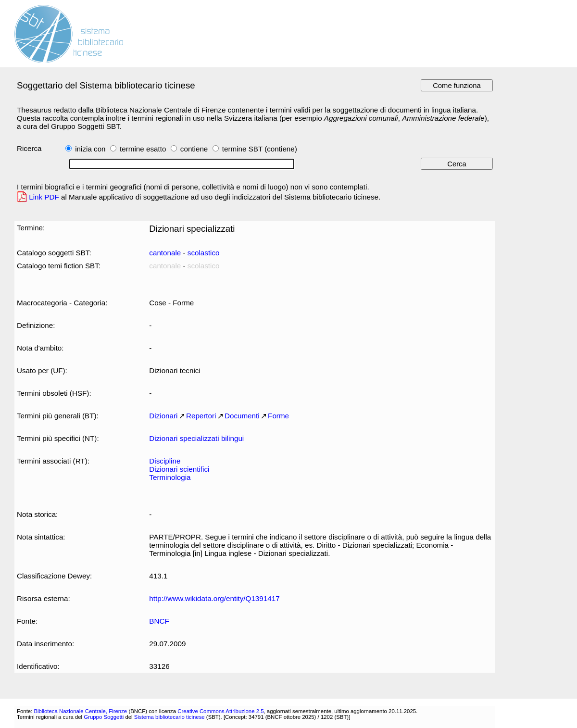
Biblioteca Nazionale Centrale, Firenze (80, 711)
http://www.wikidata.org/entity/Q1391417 (214, 598)
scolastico (204, 253)
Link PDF (44, 197)
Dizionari (163, 416)
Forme (278, 416)
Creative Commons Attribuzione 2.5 (220, 711)
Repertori (201, 416)
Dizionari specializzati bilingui (196, 438)
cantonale (165, 253)
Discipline (165, 461)
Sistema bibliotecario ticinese (169, 717)
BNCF (159, 621)
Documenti (242, 416)
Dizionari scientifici (179, 469)
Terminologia (170, 477)
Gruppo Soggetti (104, 717)
